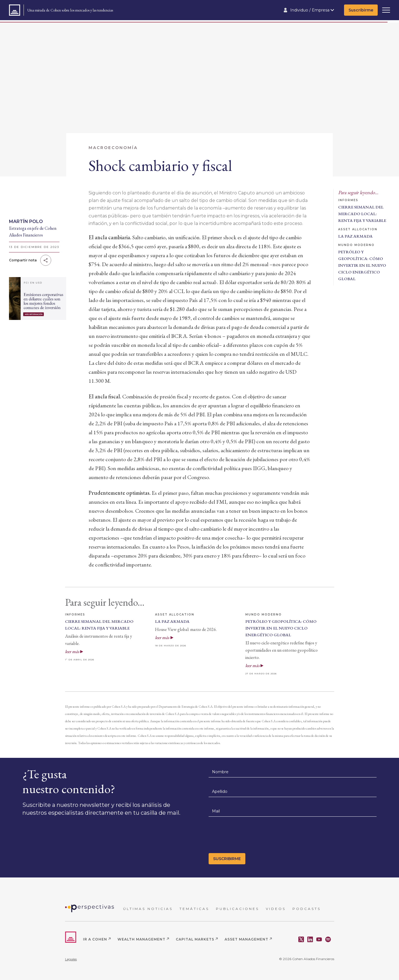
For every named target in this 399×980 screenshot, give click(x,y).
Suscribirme (361, 10)
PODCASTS (307, 909)
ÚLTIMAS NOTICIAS (148, 909)
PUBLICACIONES (237, 909)
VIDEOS (276, 909)
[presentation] (251, 837)
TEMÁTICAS (194, 909)
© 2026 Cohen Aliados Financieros (307, 959)
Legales (71, 959)
